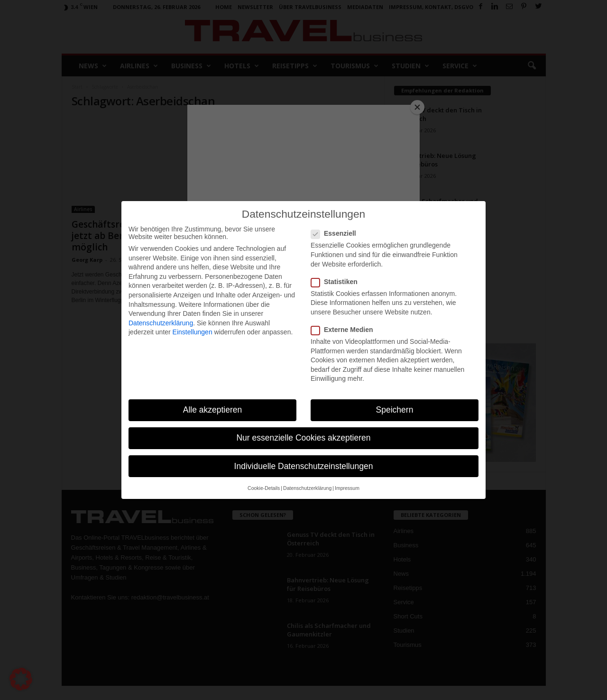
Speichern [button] (395, 410)
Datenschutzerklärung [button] (307, 488)
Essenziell (336, 233)
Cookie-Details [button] (264, 488)
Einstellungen (193, 332)
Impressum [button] (347, 488)
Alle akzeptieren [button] (213, 410)
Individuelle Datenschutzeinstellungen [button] (304, 466)
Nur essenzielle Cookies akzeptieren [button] (303, 438)
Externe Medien (345, 330)
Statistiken (337, 282)
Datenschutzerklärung (161, 323)
